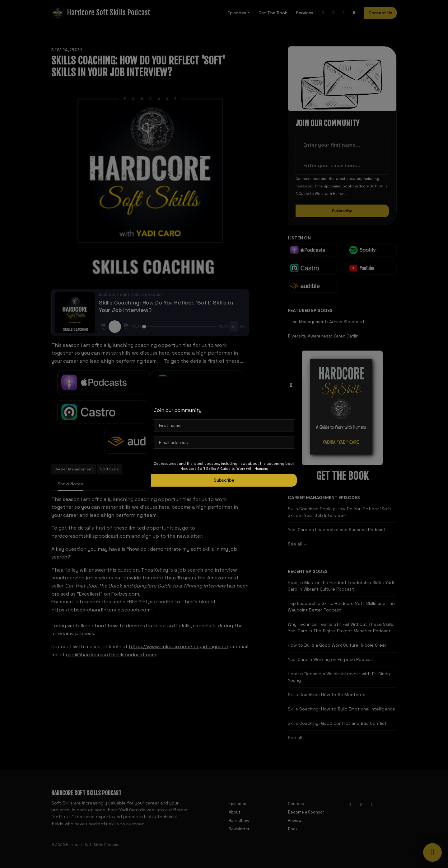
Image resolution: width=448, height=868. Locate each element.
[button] (291, 385)
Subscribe (224, 480)
